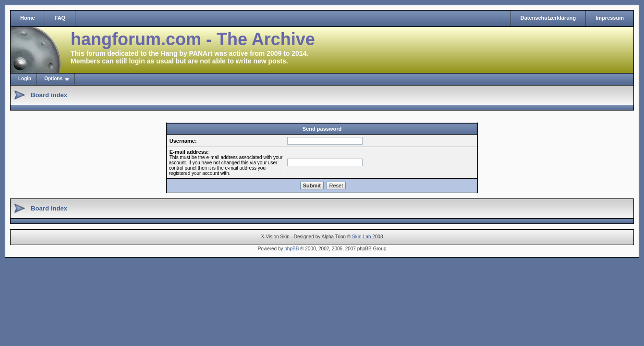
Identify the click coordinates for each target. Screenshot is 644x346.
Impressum (610, 18)
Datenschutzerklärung (548, 18)
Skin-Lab (361, 237)
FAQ (60, 18)
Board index (49, 95)
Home (28, 18)
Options (53, 79)
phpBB (292, 249)
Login (25, 79)
